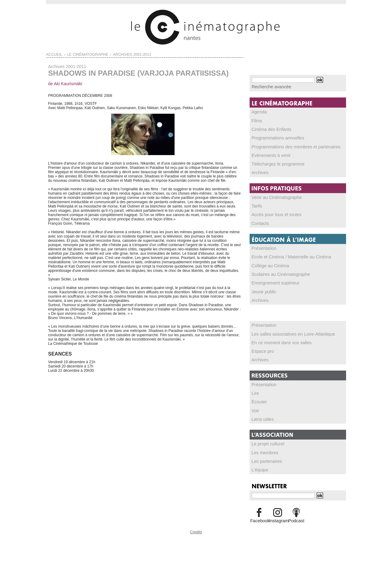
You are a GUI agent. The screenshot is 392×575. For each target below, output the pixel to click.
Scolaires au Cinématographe (276, 272)
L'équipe (259, 466)
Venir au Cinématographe (273, 196)
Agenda (258, 111)
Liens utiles (261, 416)
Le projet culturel (265, 440)
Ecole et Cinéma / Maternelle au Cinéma (285, 255)
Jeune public (262, 289)
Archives (259, 171)
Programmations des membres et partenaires (289, 146)
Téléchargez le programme (274, 163)
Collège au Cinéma (267, 264)
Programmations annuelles (274, 137)
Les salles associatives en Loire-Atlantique (286, 331)
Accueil (52, 54)
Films (256, 120)
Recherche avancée (268, 86)
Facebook (259, 517)
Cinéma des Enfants (268, 128)
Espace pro (261, 348)
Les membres (263, 449)
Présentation (262, 246)
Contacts (259, 222)
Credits (196, 527)
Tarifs (256, 204)
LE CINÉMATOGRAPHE (77, 54)
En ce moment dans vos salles (277, 340)
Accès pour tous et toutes (272, 213)
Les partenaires (264, 458)
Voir (255, 407)
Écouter (258, 399)
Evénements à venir (268, 154)
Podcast (296, 517)
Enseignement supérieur (272, 281)
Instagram (278, 517)
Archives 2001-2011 (111, 54)
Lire (255, 390)
